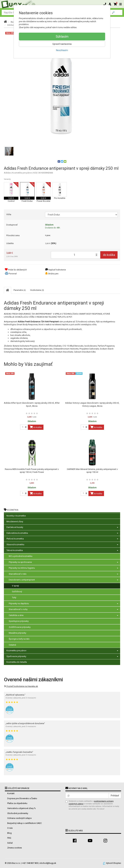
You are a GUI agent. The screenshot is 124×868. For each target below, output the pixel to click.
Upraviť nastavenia (62, 44)
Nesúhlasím (62, 50)
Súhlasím (62, 37)
